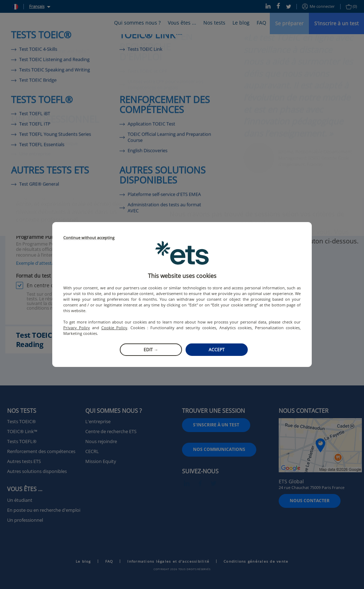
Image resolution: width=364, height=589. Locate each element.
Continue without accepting (89, 238)
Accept (217, 350)
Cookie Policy (114, 328)
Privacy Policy (77, 328)
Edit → (151, 350)
